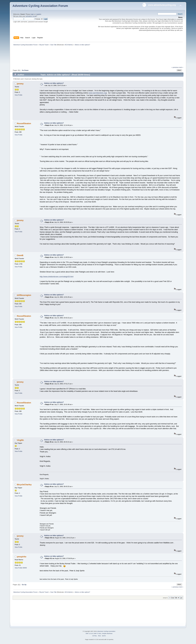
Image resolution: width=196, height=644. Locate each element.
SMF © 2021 (98, 633)
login (32, 14)
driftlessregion (24, 295)
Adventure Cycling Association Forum (40, 6)
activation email (31, 16)
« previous (175, 67)
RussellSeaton (24, 123)
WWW (25, 568)
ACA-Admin (68, 45)
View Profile (19, 95)
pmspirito (22, 557)
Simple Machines (107, 633)
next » (181, 67)
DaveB (20, 255)
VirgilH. (21, 440)
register (39, 14)
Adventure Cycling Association (106, 631)
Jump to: (165, 598)
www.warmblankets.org (97, 93)
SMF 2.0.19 (89, 633)
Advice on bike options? (54, 83)
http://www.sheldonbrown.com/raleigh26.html (57, 277)
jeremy (20, 84)
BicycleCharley (24, 484)
